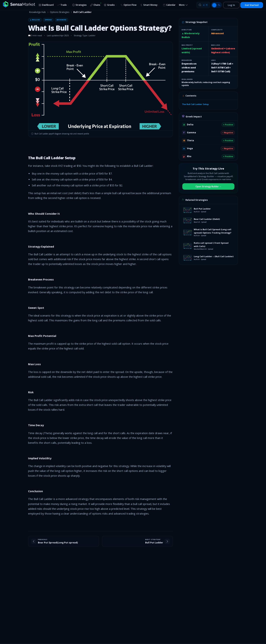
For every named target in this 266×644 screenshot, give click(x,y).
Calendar (169, 5)
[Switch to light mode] (216, 5)
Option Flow (128, 5)
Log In (231, 5)
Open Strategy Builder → (208, 186)
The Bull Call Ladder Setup (195, 104)
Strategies (79, 5)
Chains (96, 5)
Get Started (252, 5)
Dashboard (46, 5)
